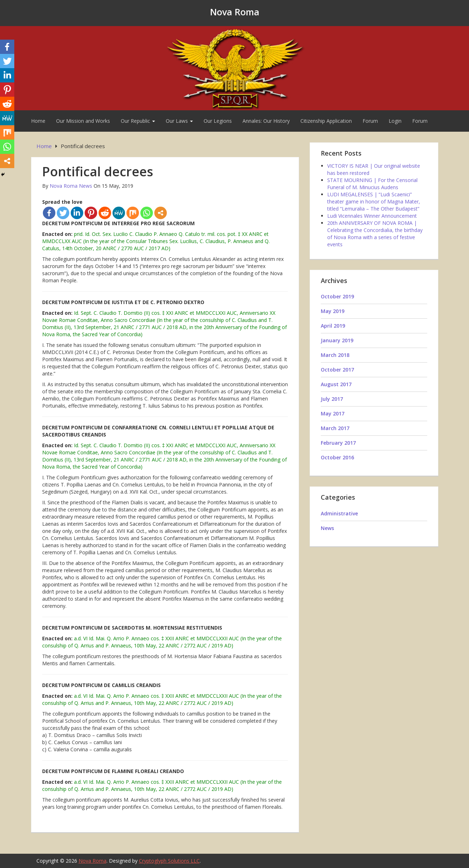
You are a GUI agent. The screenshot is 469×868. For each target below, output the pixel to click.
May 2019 (333, 311)
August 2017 (336, 384)
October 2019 (337, 296)
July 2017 (332, 399)
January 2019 (337, 340)
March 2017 (335, 428)
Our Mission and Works (83, 121)
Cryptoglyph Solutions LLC (169, 861)
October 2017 (337, 370)
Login (395, 121)
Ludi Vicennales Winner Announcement (372, 216)
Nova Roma (235, 12)
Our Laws (179, 121)
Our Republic (138, 121)
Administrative (339, 513)
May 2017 (333, 413)
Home (38, 121)
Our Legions (218, 121)
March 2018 (335, 355)
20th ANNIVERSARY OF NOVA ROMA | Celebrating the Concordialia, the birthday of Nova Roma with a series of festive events (375, 234)
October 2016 (337, 457)
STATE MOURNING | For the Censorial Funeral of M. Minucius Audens (372, 184)
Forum (370, 121)
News (327, 528)
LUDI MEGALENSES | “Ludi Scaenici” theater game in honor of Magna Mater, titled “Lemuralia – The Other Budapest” (374, 201)
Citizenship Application (326, 121)
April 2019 (333, 326)
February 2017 (338, 443)
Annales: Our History (266, 121)
